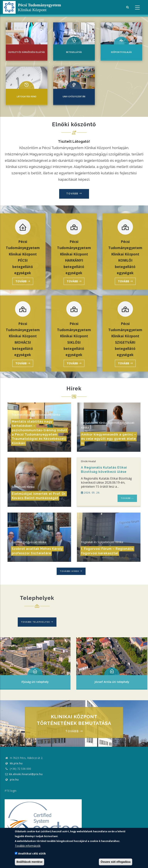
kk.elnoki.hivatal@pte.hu (24, 774)
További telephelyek (37, 622)
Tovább (74, 194)
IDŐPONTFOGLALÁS (121, 52)
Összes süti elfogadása (116, 862)
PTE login (11, 791)
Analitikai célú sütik (32, 853)
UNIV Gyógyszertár (74, 96)
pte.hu (14, 779)
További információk (28, 846)
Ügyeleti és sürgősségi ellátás (26, 52)
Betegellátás (74, 52)
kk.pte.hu (16, 763)
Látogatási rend (27, 96)
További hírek (71, 571)
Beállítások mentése (30, 862)
